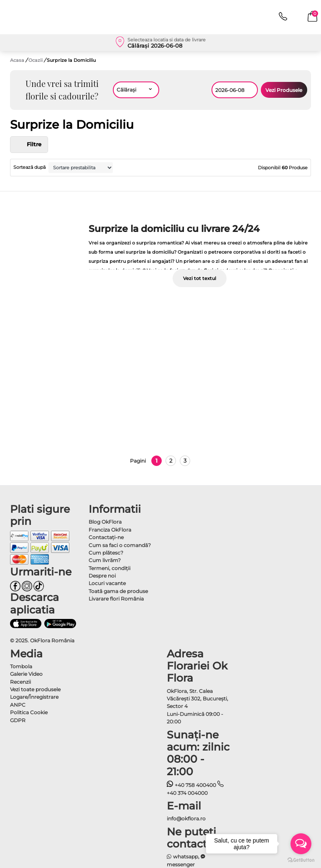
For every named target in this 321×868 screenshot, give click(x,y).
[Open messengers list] (301, 844)
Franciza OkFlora (110, 530)
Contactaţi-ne (106, 537)
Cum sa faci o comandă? (120, 545)
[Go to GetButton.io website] (301, 860)
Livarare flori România (116, 599)
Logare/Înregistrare (34, 697)
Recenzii (20, 682)
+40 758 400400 (191, 785)
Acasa (17, 60)
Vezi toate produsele (35, 689)
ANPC (18, 705)
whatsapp (182, 857)
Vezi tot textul (200, 278)
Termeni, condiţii (110, 568)
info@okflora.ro (186, 818)
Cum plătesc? (106, 553)
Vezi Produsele (284, 90)
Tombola (21, 666)
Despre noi (102, 576)
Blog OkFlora (105, 522)
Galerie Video (26, 674)
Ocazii (36, 60)
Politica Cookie (29, 712)
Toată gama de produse (118, 591)
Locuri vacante (107, 583)
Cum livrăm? (105, 560)
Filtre (29, 145)
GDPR (18, 720)
